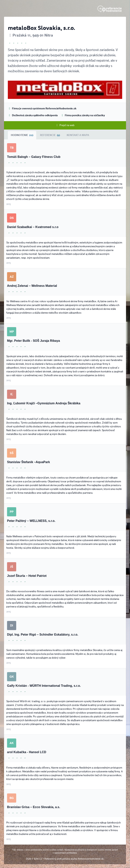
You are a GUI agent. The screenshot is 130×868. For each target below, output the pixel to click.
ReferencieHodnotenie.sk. (91, 859)
